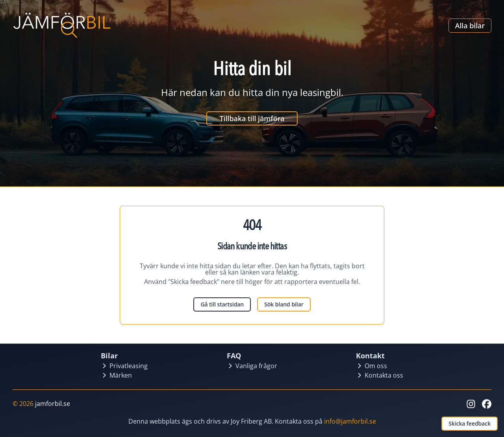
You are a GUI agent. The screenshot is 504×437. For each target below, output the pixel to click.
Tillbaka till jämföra (252, 118)
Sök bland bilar (284, 304)
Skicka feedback (470, 423)
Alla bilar (470, 26)
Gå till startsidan (222, 304)
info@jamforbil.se (350, 421)
